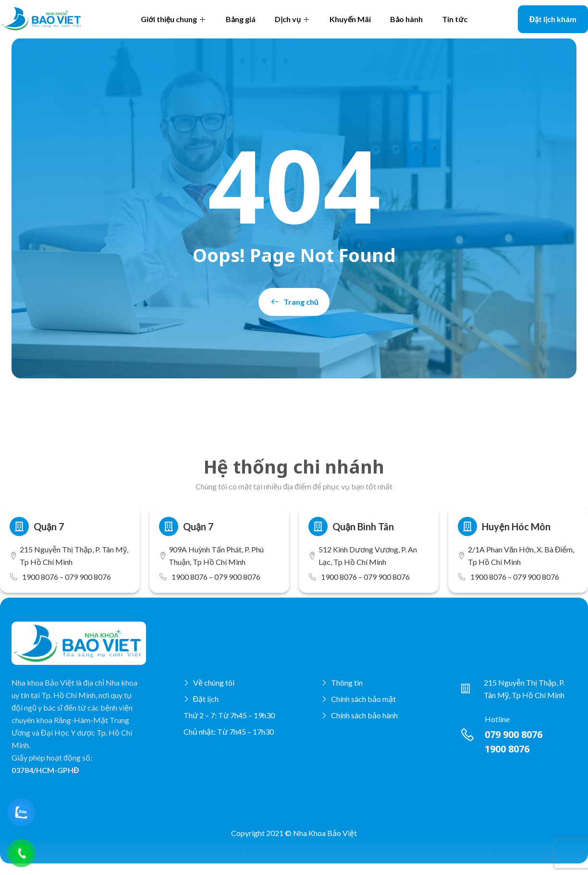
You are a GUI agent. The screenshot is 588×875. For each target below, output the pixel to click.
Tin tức (454, 19)
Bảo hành (406, 19)
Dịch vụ (293, 19)
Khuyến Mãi (350, 19)
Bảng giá (241, 19)
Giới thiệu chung (174, 19)
